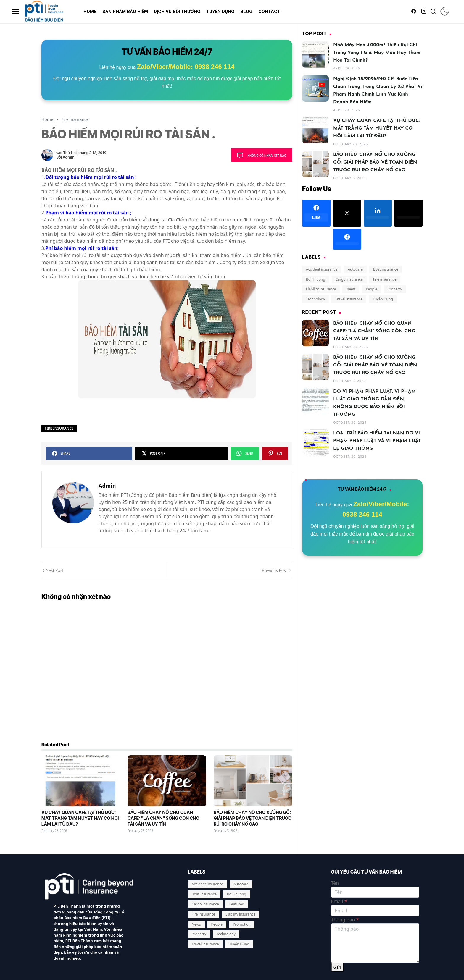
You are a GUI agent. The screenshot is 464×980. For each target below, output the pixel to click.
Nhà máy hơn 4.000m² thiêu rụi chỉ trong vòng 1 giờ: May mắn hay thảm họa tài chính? (377, 53)
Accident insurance (322, 269)
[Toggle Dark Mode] (445, 11)
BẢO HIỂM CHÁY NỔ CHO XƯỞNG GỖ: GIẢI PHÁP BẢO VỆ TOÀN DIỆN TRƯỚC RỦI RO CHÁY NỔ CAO (253, 774)
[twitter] (408, 213)
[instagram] (424, 11)
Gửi (337, 923)
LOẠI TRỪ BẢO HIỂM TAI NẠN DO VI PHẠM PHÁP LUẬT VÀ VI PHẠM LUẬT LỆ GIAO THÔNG (377, 441)
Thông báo (345, 876)
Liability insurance (321, 289)
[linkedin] (378, 213)
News (351, 289)
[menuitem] (90, 12)
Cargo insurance (349, 279)
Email (339, 857)
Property (395, 289)
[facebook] (414, 11)
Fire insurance (59, 428)
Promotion (242, 880)
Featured (237, 860)
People (372, 289)
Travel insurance (349, 299)
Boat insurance (386, 269)
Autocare (355, 269)
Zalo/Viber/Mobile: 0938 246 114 (186, 67)
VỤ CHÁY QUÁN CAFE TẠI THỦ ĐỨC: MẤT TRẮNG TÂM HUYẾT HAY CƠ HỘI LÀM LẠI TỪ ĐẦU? (80, 774)
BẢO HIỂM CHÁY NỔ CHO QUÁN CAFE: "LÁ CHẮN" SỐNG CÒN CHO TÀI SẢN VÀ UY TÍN (163, 774)
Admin (69, 157)
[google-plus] (316, 239)
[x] (347, 213)
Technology (315, 299)
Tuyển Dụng (383, 299)
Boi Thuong (316, 279)
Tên (335, 839)
